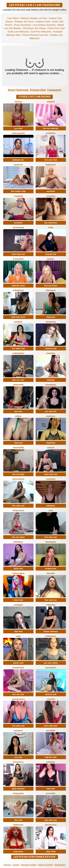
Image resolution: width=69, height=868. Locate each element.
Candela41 (51, 479)
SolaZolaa (51, 605)
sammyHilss (51, 668)
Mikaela (51, 448)
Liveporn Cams (43, 22)
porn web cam (51, 726)
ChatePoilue (18, 793)
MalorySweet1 (18, 133)
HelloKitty (51, 762)
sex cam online (51, 663)
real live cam (51, 757)
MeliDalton (51, 133)
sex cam (18, 757)
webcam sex (18, 160)
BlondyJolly (51, 542)
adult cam (18, 569)
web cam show (18, 317)
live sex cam (18, 694)
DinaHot (18, 102)
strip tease (18, 852)
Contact (16, 865)
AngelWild (18, 196)
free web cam (18, 506)
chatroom (51, 317)
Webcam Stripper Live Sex (34, 18)
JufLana (18, 416)
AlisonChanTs (18, 479)
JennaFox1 (18, 731)
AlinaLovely (51, 322)
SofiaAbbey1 (18, 290)
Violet (51, 227)
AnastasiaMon (18, 699)
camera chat (51, 348)
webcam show (18, 286)
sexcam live (51, 254)
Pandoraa (18, 165)
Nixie (51, 510)
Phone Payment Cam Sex (35, 35)
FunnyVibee (18, 259)
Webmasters (60, 865)
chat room (18, 600)
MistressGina (18, 573)
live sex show (51, 286)
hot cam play (18, 474)
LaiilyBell (51, 102)
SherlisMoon (51, 825)
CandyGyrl (18, 605)
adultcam (51, 506)
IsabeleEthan (18, 353)
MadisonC (51, 416)
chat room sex (18, 254)
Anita (18, 636)
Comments (54, 90)
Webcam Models (45, 865)
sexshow (51, 191)
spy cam (18, 411)
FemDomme (18, 762)
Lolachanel (51, 290)
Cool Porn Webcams (41, 32)
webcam (51, 380)
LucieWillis (51, 793)
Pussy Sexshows (23, 25)
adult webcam (18, 789)
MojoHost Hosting (29, 865)
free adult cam (18, 348)
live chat (18, 820)
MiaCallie (51, 573)
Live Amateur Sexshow (44, 25)
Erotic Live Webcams (18, 32)
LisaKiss (51, 259)
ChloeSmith (18, 385)
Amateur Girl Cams (24, 22)
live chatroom (51, 223)
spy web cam (51, 820)
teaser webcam (51, 631)
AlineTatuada (18, 227)
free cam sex (51, 600)
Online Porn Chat (56, 28)
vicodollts (51, 731)
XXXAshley (51, 196)
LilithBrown (18, 825)
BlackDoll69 (18, 448)
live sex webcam (51, 128)
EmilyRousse (18, 510)
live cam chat (51, 160)
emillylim (18, 322)
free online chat (18, 191)
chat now (18, 443)
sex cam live (51, 411)
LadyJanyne (51, 165)
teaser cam (18, 663)
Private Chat (38, 90)
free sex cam (18, 380)
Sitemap (7, 865)
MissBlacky (51, 385)
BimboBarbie (18, 668)
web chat (51, 789)
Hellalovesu (51, 636)
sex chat (18, 128)
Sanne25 (51, 699)
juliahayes (18, 542)
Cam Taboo (13, 18)
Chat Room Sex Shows (34, 28)
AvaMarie (51, 353)
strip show (51, 852)
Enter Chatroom (18, 90)
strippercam (51, 569)
